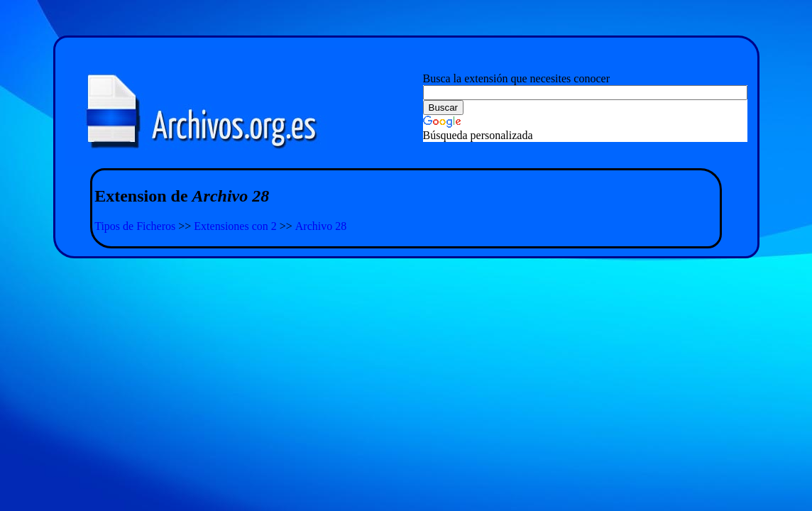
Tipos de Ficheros (135, 226)
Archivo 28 (321, 226)
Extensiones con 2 (235, 226)
